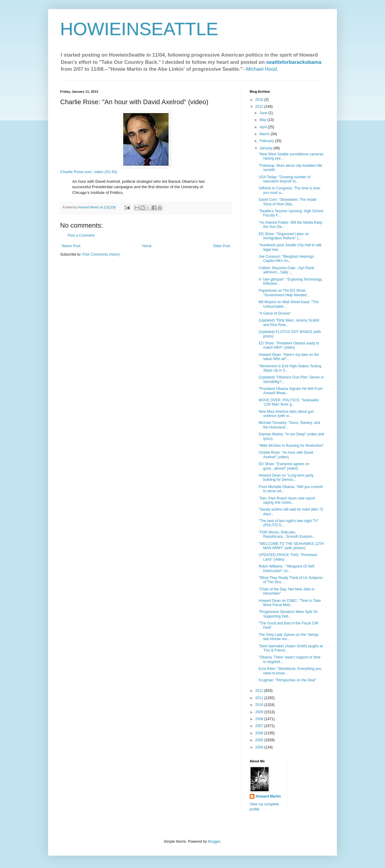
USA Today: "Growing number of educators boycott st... (285, 179)
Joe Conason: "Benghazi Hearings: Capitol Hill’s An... (287, 259)
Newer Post (71, 246)
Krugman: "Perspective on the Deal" (287, 680)
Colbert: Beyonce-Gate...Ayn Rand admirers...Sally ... (286, 270)
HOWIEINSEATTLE (139, 29)
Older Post (222, 246)
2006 (260, 733)
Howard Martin (268, 796)
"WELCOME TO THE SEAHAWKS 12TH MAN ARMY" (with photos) (291, 546)
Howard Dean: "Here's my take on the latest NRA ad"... (289, 357)
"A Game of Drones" (275, 313)
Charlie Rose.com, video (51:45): (89, 172)
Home (147, 246)
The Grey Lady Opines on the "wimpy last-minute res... (289, 637)
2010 (260, 705)
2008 (260, 719)
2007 (260, 726)
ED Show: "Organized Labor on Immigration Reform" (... (284, 236)
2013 (260, 107)
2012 (260, 691)
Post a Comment (81, 235)
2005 (260, 740)
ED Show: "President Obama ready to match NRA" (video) (289, 345)
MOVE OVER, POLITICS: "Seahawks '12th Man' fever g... (289, 402)
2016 (260, 100)
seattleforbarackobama (294, 62)
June (264, 113)
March (265, 134)
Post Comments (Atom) (101, 254)
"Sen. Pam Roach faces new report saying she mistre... (287, 500)
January (266, 148)
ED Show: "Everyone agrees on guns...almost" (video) (284, 466)
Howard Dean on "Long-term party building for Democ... (286, 478)
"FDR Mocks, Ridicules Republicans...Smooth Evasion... (287, 534)
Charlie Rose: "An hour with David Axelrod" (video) (286, 455)
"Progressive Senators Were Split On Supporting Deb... (288, 614)
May (263, 120)
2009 (260, 712)
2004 (260, 747)
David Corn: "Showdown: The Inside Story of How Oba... (288, 202)
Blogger (214, 842)
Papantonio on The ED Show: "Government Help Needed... (284, 293)
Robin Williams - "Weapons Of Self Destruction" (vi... (286, 568)
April (264, 127)
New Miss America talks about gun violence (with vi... (286, 414)
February (267, 141)
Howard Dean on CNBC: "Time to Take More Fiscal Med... (290, 603)
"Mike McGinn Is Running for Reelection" (291, 446)
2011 (260, 698)
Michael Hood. (262, 69)
